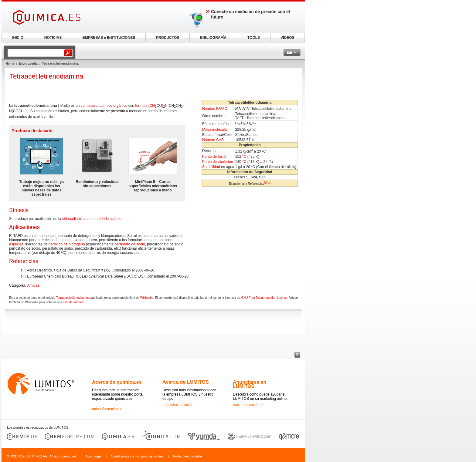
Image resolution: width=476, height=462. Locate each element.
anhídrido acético (107, 219)
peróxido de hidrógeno (67, 244)
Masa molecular (215, 130)
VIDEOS (287, 38)
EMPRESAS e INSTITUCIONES (109, 38)
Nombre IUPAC (215, 109)
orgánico (120, 106)
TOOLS (254, 38)
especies (16, 244)
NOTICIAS (53, 38)
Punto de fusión (215, 157)
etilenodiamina (74, 219)
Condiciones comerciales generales (137, 456)
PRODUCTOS (168, 38)
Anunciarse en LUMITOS (250, 384)
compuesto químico (97, 106)
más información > (107, 409)
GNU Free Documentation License (264, 298)
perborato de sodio (130, 244)
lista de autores (73, 302)
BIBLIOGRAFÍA (213, 38)
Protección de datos (188, 456)
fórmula (141, 106)
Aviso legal (93, 456)
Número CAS (213, 140)
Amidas (33, 285)
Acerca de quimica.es (117, 382)
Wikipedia (147, 298)
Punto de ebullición (218, 162)
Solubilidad (211, 167)
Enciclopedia (28, 63)
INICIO (18, 38)
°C (244, 157)
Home (10, 63)
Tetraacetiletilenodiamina (73, 298)
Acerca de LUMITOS (186, 382)
